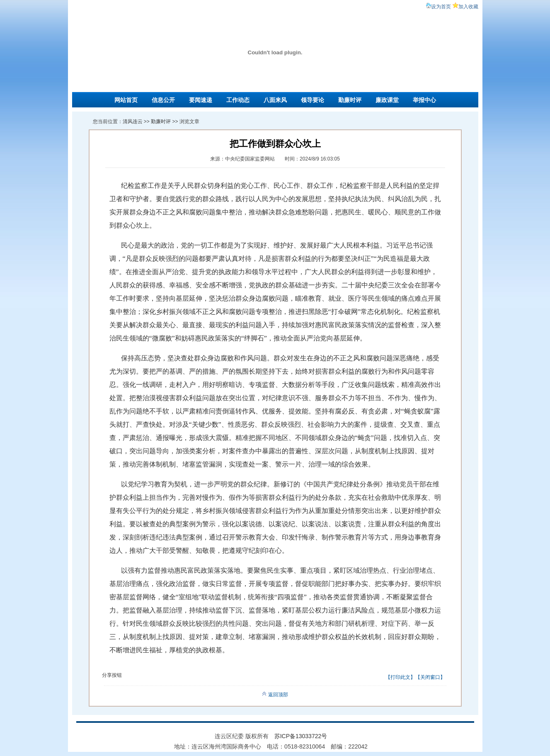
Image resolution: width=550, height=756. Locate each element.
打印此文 (400, 677)
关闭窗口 (430, 677)
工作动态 (238, 100)
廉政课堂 (387, 100)
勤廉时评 (350, 100)
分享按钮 (112, 675)
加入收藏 (468, 7)
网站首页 (126, 100)
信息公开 (163, 100)
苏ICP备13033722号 (301, 736)
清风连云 (133, 122)
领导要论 (313, 100)
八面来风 (275, 100)
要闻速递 (201, 100)
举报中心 (424, 100)
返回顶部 (275, 695)
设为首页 (441, 7)
